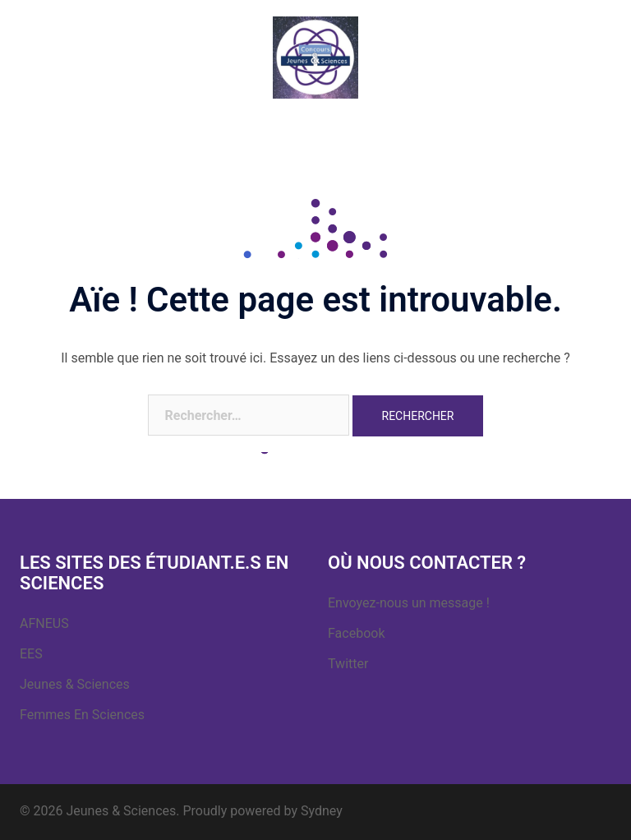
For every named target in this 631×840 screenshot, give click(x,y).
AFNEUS (44, 623)
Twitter (348, 664)
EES (31, 654)
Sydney (322, 811)
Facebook (356, 633)
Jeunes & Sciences (75, 684)
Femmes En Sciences (82, 715)
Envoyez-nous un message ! (409, 603)
